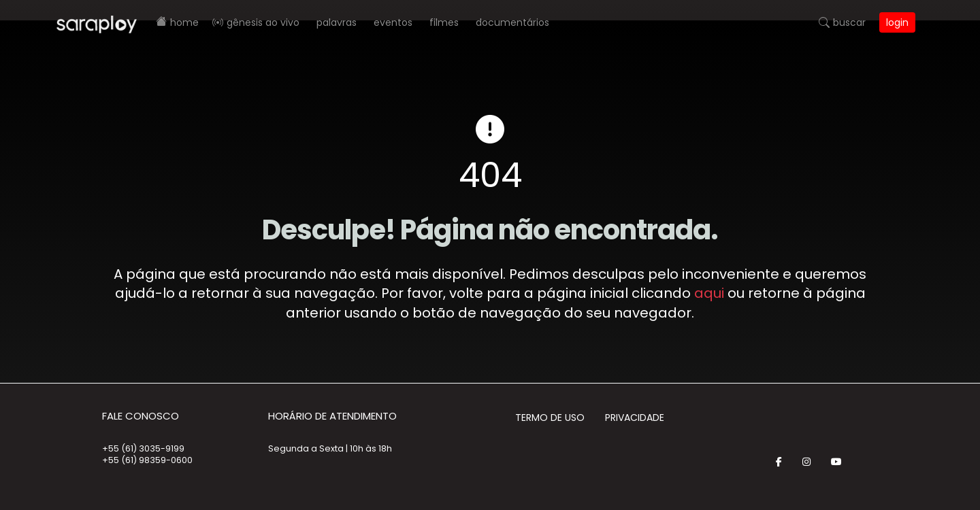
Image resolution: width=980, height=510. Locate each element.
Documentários (512, 22)
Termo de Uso (550, 418)
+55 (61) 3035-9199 (143, 448)
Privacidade (635, 418)
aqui (709, 293)
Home (184, 22)
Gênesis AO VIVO (263, 22)
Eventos (393, 22)
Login (897, 22)
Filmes (444, 22)
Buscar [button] (849, 22)
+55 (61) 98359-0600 (147, 460)
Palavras (337, 22)
